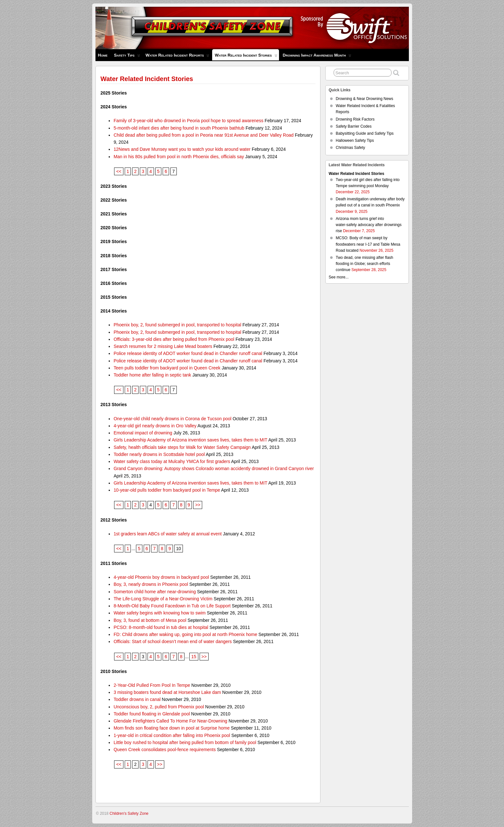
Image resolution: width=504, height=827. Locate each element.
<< (119, 171)
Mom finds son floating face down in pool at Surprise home (171, 728)
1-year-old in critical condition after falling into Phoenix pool (172, 735)
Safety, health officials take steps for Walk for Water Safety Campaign (182, 447)
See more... (339, 277)
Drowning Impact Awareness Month (317, 57)
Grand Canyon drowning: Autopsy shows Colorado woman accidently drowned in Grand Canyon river (214, 468)
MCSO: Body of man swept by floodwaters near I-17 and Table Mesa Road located (368, 244)
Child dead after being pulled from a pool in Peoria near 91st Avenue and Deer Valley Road (203, 135)
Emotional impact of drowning (143, 433)
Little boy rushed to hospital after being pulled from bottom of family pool (185, 742)
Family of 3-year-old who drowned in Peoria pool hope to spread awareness (188, 121)
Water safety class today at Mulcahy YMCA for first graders (172, 461)
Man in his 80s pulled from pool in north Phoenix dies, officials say (179, 157)
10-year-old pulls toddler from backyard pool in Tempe (167, 490)
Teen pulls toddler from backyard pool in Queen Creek (167, 368)
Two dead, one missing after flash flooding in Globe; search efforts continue (365, 264)
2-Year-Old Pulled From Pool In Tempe (152, 685)
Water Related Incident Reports (178, 57)
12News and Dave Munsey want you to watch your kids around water (182, 149)
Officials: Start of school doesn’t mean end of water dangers (173, 641)
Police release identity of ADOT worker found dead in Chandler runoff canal (188, 353)
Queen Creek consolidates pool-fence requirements (165, 750)
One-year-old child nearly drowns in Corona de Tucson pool (172, 419)
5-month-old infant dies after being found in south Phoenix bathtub (179, 128)
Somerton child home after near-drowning (155, 592)
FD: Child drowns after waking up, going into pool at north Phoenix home (185, 634)
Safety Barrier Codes (354, 126)
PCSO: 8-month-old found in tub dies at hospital (161, 627)
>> (198, 505)
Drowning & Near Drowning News (365, 99)
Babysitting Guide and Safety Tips (365, 133)
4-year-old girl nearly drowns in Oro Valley (155, 426)
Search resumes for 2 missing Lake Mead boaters (163, 346)
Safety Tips (127, 57)
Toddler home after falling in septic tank (152, 375)
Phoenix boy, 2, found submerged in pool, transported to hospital (177, 325)
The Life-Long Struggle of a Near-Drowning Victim (163, 599)
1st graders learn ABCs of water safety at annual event (167, 534)
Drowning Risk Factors (355, 119)
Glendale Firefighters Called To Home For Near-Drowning (170, 721)
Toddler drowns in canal (137, 699)
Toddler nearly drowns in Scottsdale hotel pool (159, 454)
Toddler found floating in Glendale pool (152, 714)
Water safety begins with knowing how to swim (159, 613)
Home (103, 55)
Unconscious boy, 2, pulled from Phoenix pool (159, 707)
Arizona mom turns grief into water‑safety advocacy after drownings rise (369, 225)
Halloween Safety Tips (355, 141)
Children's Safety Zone (129, 813)
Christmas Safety (351, 148)
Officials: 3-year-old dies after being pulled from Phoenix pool (174, 339)
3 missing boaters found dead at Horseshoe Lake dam (167, 692)
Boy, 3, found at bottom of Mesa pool (150, 620)
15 (194, 657)
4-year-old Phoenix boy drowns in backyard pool (161, 577)
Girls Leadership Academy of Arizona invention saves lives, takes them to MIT (190, 440)
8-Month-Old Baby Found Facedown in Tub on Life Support (172, 606)
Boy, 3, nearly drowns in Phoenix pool (151, 584)
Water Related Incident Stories (246, 57)
